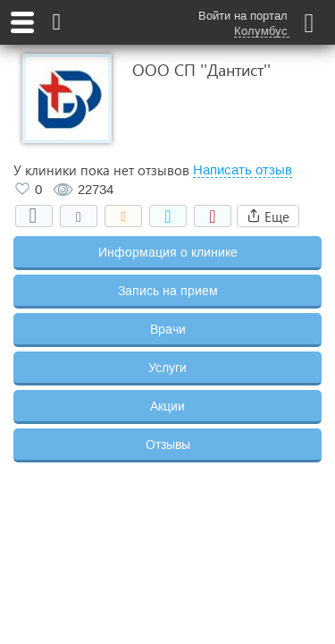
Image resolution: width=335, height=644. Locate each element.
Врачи (168, 329)
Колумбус (261, 31)
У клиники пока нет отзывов (101, 170)
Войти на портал (243, 16)
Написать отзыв (243, 170)
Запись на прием (168, 291)
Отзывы (168, 445)
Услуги (167, 368)
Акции (167, 406)
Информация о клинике (168, 252)
